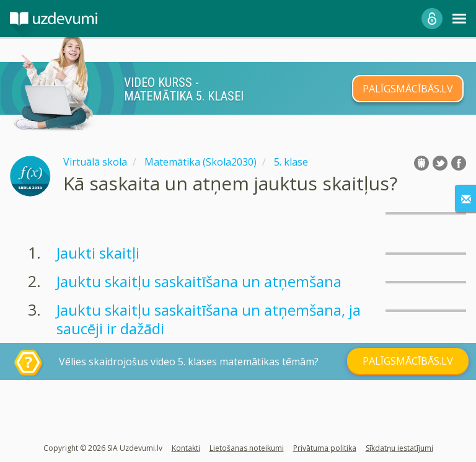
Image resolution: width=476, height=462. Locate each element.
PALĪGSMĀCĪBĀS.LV (408, 89)
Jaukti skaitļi (98, 253)
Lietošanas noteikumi (247, 448)
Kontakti (186, 448)
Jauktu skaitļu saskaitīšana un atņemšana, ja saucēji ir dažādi (209, 319)
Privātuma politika (325, 448)
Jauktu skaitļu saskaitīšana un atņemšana (199, 281)
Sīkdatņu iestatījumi (399, 448)
